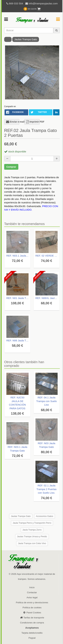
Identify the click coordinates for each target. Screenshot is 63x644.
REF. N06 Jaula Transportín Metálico (17, 340)
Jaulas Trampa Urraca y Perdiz (32, 536)
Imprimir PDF (33, 122)
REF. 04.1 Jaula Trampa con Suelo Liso (47, 401)
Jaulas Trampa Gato (26, 39)
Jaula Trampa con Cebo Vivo (32, 543)
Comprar (11, 167)
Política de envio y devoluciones (32, 603)
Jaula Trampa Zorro (32, 530)
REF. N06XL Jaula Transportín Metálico (47, 298)
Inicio (32, 587)
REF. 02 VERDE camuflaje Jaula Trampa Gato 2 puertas (47, 256)
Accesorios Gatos (45, 516)
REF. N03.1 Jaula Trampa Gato (17, 256)
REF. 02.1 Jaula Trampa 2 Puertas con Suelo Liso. (47, 489)
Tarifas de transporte (32, 618)
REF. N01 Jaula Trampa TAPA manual (17, 298)
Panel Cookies (32, 613)
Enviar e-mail (13, 122)
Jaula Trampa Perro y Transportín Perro (32, 523)
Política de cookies (32, 608)
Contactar (32, 592)
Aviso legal (32, 597)
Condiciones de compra (32, 623)
